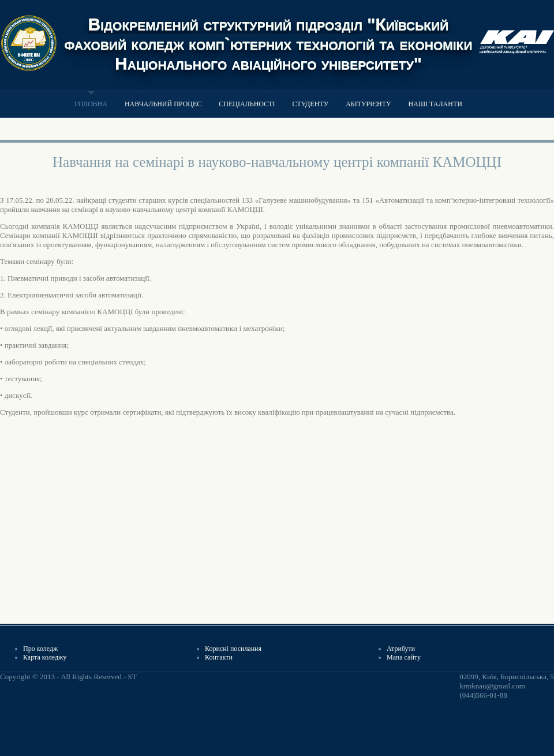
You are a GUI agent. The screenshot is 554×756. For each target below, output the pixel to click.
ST (132, 677)
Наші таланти (435, 104)
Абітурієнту (368, 104)
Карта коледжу (45, 657)
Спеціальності (247, 104)
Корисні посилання (233, 649)
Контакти (219, 657)
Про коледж (40, 649)
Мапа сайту (404, 657)
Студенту (311, 104)
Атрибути (401, 649)
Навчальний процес (163, 104)
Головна (91, 104)
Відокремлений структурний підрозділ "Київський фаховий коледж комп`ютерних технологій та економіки (269, 34)
